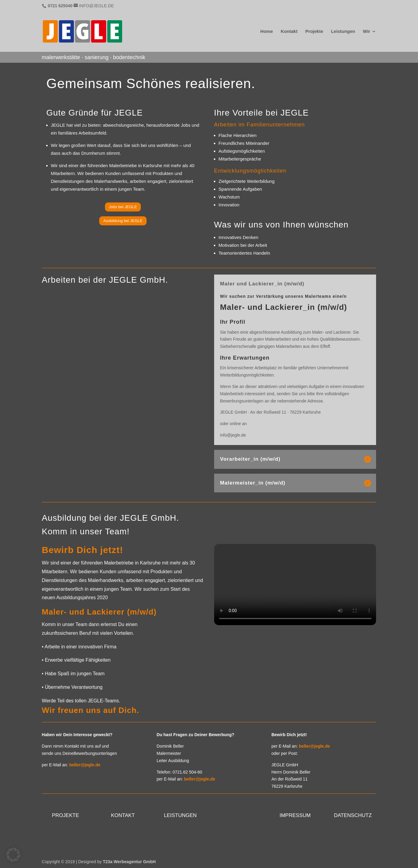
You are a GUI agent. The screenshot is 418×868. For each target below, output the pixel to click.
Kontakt (289, 32)
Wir (366, 32)
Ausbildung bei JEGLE (123, 221)
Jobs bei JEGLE (123, 207)
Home (267, 32)
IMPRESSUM (295, 815)
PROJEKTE (65, 815)
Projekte (314, 32)
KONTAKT (123, 815)
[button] (13, 855)
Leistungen (343, 32)
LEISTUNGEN (180, 815)
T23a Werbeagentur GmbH (129, 862)
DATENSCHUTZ (353, 815)
